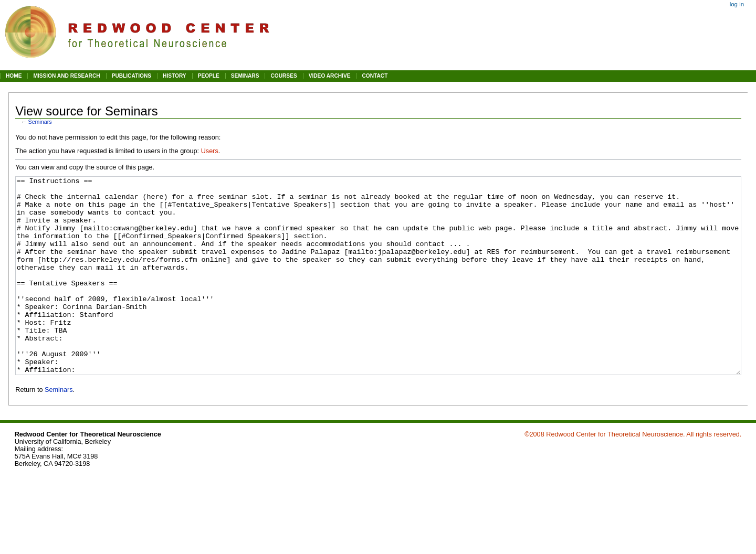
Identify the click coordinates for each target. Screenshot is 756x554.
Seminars (40, 122)
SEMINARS (245, 76)
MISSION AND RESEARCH (66, 76)
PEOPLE (209, 76)
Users (210, 151)
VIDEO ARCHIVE (330, 76)
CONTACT (375, 76)
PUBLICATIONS (132, 76)
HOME (14, 76)
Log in (737, 4)
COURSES (283, 76)
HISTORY (175, 76)
